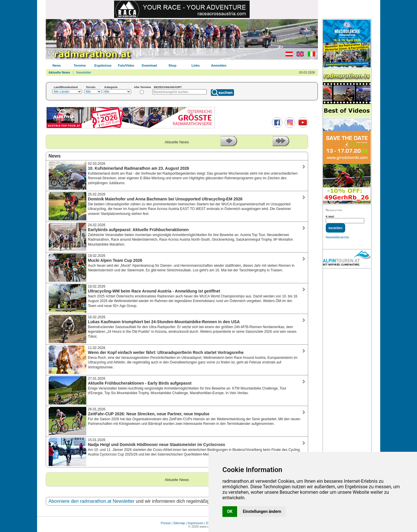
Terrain (91, 87)
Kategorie (111, 87)
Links (196, 65)
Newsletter (84, 72)
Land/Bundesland (66, 87)
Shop (173, 65)
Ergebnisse (103, 65)
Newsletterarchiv (338, 237)
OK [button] (230, 511)
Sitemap (179, 523)
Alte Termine (143, 87)
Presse (166, 523)
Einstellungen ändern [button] (262, 511)
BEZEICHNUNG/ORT (168, 87)
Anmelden (219, 65)
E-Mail (330, 216)
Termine (80, 65)
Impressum (195, 523)
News (57, 65)
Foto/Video (126, 65)
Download (149, 65)
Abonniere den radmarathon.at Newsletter (92, 501)
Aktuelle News (60, 72)
